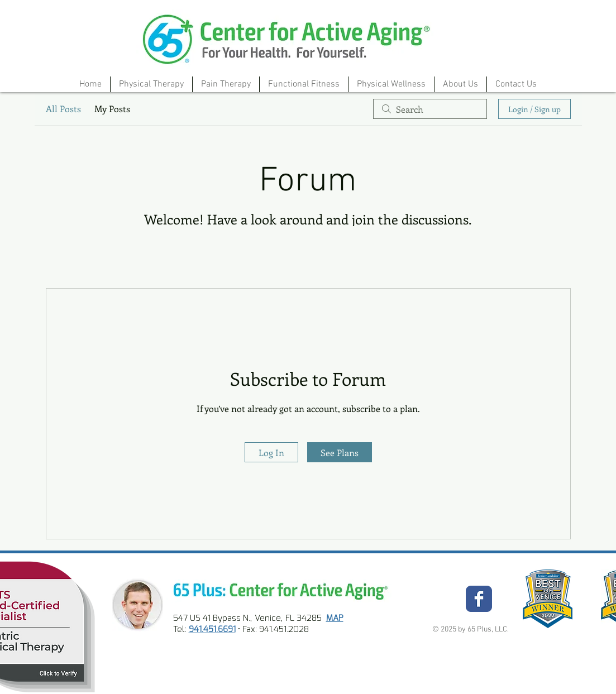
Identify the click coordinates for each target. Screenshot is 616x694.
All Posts (63, 109)
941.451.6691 (212, 630)
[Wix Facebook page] (479, 599)
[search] (430, 109)
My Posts (112, 109)
